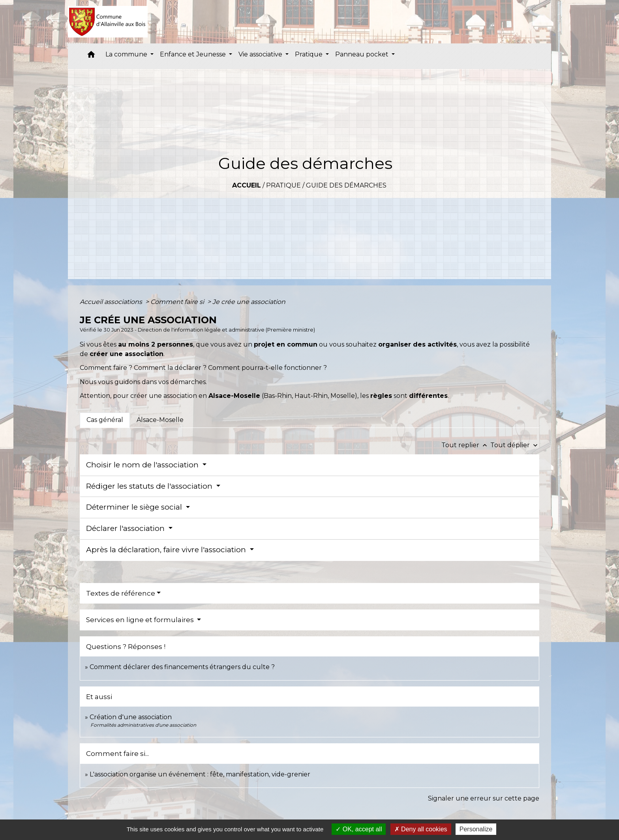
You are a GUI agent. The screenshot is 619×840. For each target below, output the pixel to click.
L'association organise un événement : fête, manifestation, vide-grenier (200, 774)
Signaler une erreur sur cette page (484, 798)
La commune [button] (127, 54)
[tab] (105, 420)
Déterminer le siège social (135, 507)
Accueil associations (112, 302)
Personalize (476, 829)
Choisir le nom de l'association (143, 465)
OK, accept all (359, 829)
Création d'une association (131, 717)
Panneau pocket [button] (363, 54)
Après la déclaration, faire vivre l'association (167, 550)
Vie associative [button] (261, 54)
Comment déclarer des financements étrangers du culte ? (182, 667)
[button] (91, 56)
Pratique (283, 185)
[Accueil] (108, 22)
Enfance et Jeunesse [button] (194, 54)
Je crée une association (249, 302)
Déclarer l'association (126, 528)
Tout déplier (515, 445)
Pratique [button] (309, 54)
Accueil (247, 185)
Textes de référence (121, 593)
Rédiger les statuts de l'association (150, 486)
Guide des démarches (346, 185)
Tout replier (466, 445)
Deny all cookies (421, 829)
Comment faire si (178, 302)
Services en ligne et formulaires (141, 620)
